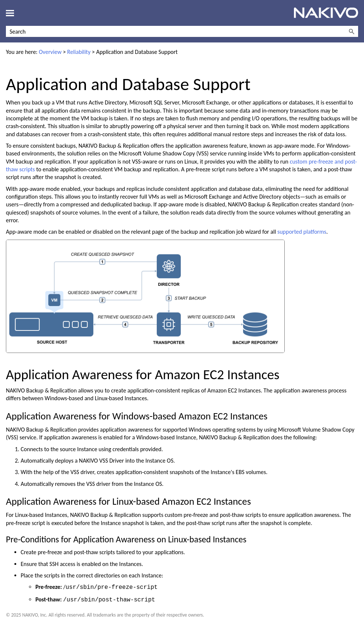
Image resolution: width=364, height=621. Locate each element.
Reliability (79, 52)
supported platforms (302, 232)
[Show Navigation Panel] (10, 13)
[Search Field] (182, 31)
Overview (50, 52)
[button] (351, 31)
